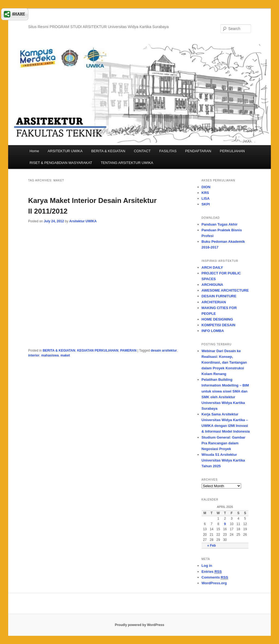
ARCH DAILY (212, 267)
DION (206, 187)
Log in (207, 566)
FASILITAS (168, 151)
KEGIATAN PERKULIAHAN (98, 351)
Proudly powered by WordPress (139, 625)
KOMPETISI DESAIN (219, 325)
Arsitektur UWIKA (83, 221)
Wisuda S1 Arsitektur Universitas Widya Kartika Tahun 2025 (223, 460)
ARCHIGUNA (212, 285)
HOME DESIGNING (217, 319)
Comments (215, 577)
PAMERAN (128, 351)
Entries (212, 572)
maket (65, 355)
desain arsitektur (164, 351)
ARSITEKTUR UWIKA (65, 151)
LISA (206, 198)
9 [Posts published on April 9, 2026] (225, 524)
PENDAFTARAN (198, 151)
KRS (205, 193)
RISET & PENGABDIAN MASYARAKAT (61, 163)
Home (34, 151)
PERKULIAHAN (232, 151)
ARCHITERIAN (214, 302)
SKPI (206, 204)
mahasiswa (50, 355)
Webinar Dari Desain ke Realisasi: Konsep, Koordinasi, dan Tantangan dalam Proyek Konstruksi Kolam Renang (224, 363)
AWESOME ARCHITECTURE (225, 290)
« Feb (212, 546)
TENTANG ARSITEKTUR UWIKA (127, 163)
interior (34, 355)
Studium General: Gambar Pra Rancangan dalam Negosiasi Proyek (224, 443)
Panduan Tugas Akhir (220, 224)
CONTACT (142, 151)
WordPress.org (214, 583)
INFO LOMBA (213, 331)
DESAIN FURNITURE (219, 296)
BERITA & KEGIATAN (108, 151)
